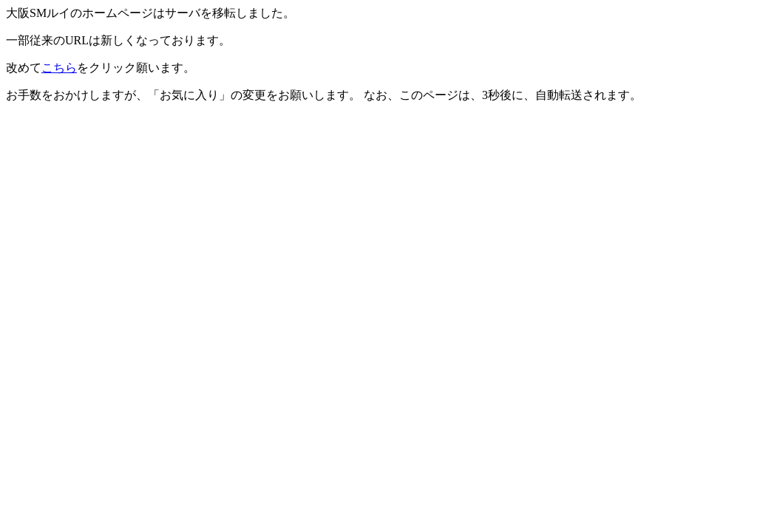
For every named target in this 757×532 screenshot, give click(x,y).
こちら (59, 68)
